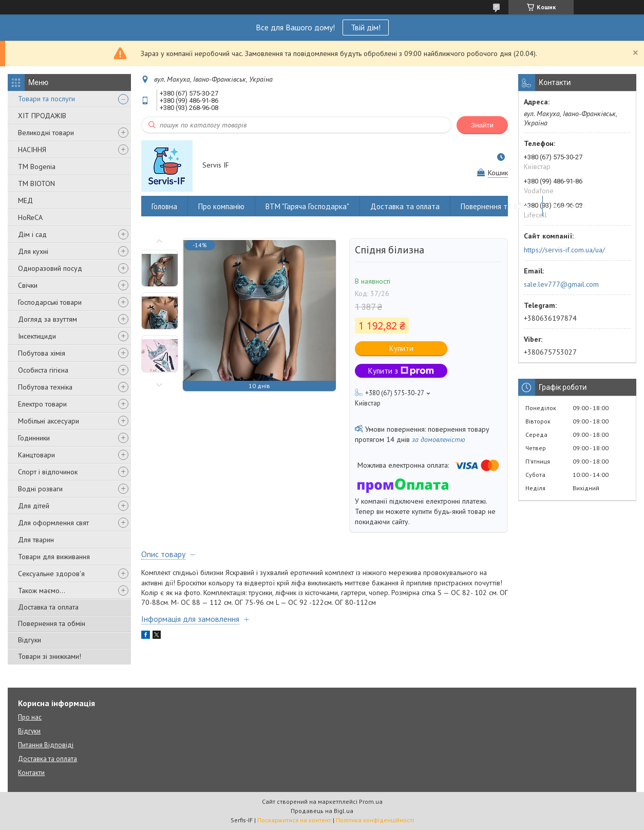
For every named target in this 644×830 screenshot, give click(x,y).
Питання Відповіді (46, 745)
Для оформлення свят (53, 523)
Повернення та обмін (52, 623)
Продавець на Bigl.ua (322, 811)
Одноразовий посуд (50, 268)
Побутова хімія (42, 353)
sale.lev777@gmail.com (561, 284)
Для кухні (33, 251)
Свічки (28, 285)
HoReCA (30, 217)
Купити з (401, 371)
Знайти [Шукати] (482, 125)
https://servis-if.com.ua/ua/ (564, 250)
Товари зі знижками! (50, 656)
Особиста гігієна (43, 370)
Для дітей (34, 506)
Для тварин (36, 540)
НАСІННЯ (32, 150)
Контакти (569, 206)
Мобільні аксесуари (49, 421)
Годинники (34, 438)
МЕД (25, 200)
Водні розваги (40, 489)
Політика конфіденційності (375, 820)
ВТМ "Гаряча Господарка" (307, 206)
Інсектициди (37, 336)
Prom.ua (371, 801)
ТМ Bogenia (37, 167)
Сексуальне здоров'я (51, 574)
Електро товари (42, 404)
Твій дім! (366, 27)
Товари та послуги (46, 99)
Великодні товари (46, 133)
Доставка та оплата (48, 607)
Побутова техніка (45, 387)
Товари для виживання (54, 557)
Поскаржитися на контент (294, 820)
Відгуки (30, 640)
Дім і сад (32, 234)
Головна (164, 206)
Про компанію (221, 206)
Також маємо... (42, 591)
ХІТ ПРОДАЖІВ (42, 116)
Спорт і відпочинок (48, 472)
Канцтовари (36, 455)
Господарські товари (50, 302)
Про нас (30, 717)
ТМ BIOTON (36, 183)
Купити (401, 348)
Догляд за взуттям (48, 319)
